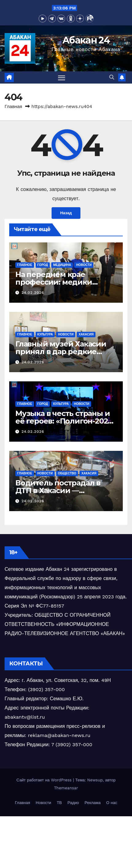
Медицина (62, 265)
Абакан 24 (86, 40)
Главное (25, 265)
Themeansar (66, 788)
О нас (112, 803)
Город (43, 265)
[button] (112, 77)
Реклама (93, 803)
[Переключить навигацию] (62, 77)
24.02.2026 (33, 293)
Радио (73, 803)
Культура (45, 334)
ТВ (59, 803)
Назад (66, 213)
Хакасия (86, 334)
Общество (67, 473)
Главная (13, 107)
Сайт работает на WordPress (45, 780)
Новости (84, 265)
